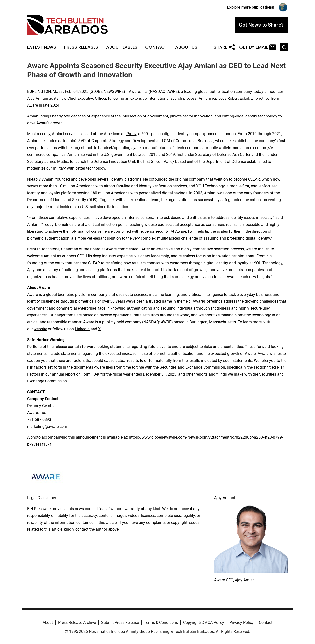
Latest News (42, 47)
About (48, 622)
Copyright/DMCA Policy (204, 622)
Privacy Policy (242, 622)
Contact (156, 47)
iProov (131, 134)
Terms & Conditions (161, 622)
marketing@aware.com (47, 426)
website (40, 329)
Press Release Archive (77, 622)
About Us (186, 47)
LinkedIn (82, 329)
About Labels (122, 47)
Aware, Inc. (138, 91)
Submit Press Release (120, 622)
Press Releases (81, 47)
